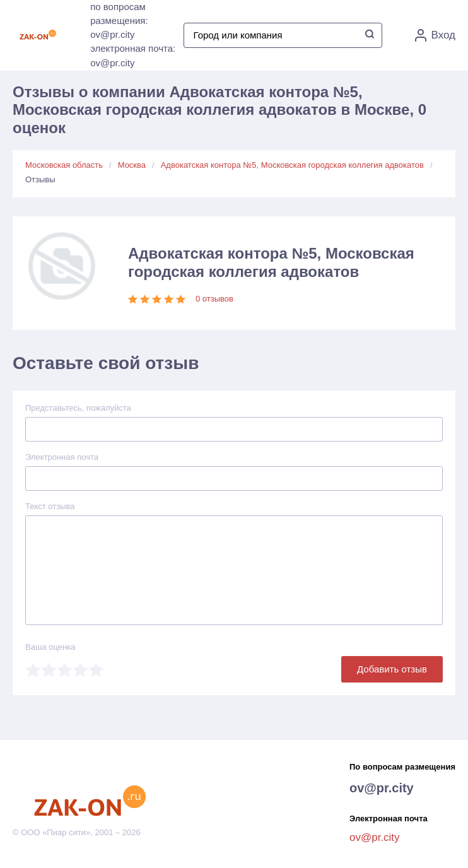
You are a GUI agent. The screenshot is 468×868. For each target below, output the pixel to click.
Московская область (64, 165)
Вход (435, 35)
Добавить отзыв (392, 669)
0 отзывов (214, 299)
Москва (132, 165)
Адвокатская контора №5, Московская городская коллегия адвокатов (292, 165)
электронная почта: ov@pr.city (133, 56)
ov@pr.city (382, 788)
